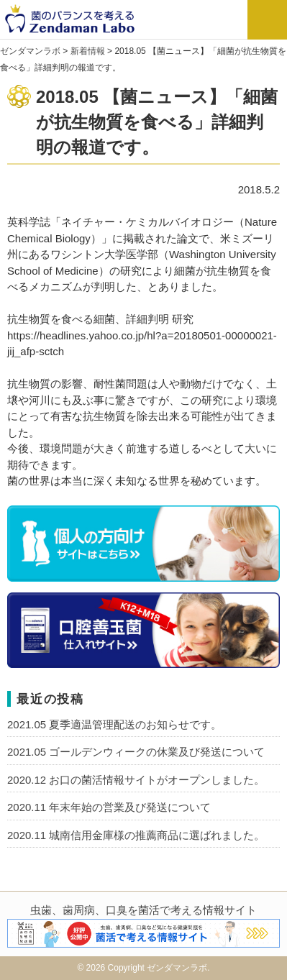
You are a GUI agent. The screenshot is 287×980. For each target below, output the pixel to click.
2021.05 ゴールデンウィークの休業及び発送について (136, 752)
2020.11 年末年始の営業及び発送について (109, 807)
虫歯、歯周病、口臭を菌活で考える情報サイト (143, 910)
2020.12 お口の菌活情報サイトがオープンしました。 (136, 780)
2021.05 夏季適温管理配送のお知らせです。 (114, 724)
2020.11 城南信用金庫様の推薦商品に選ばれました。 (136, 835)
